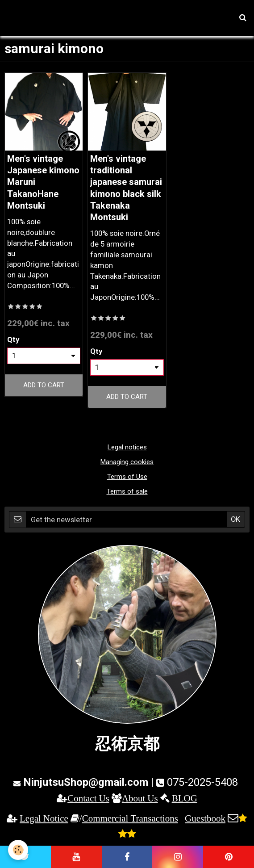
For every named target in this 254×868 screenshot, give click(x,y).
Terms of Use (127, 477)
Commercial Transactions (130, 818)
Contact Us (88, 798)
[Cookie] (18, 850)
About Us (140, 798)
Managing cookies (127, 462)
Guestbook (205, 818)
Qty (13, 340)
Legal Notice (44, 818)
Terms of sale (127, 491)
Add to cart (44, 385)
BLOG (185, 798)
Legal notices (127, 447)
